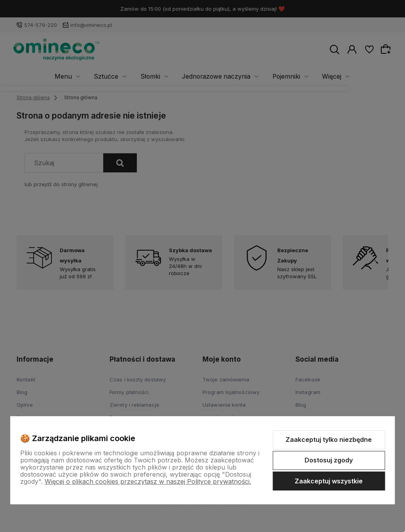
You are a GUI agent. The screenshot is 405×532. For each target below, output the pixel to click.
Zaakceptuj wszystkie (329, 481)
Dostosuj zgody (329, 460)
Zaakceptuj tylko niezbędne (329, 440)
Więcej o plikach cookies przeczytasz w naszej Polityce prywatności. (148, 481)
